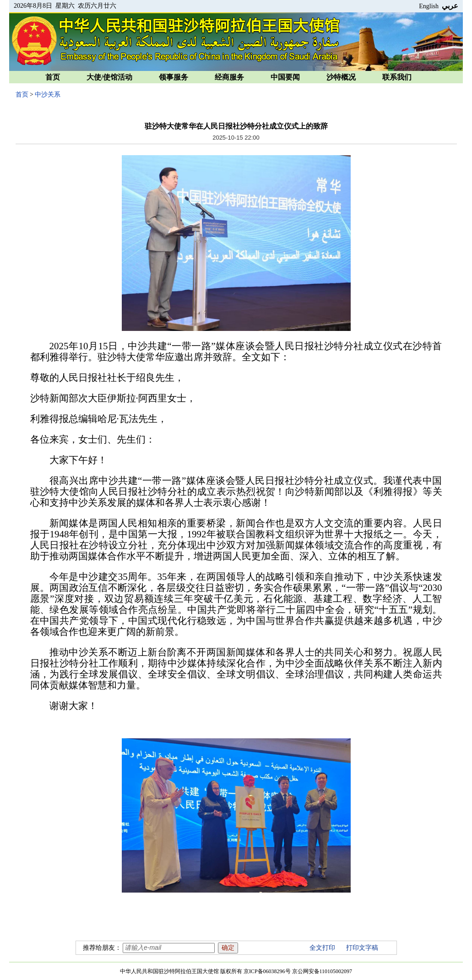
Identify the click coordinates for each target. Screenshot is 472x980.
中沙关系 (48, 95)
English (429, 6)
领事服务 (174, 77)
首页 (53, 77)
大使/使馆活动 (109, 77)
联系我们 (397, 77)
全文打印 (322, 948)
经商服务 (229, 77)
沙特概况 (341, 77)
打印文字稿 (362, 948)
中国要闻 (285, 77)
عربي (450, 6)
